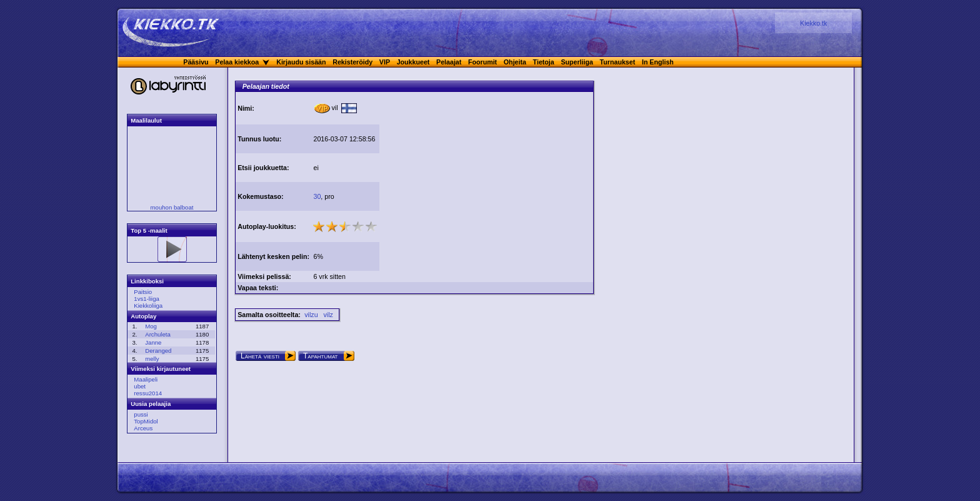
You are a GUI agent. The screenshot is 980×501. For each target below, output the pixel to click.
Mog (151, 326)
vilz (328, 315)
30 (317, 196)
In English (658, 62)
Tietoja (544, 62)
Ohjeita (515, 62)
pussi (141, 414)
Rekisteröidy (352, 62)
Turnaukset (618, 62)
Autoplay (143, 316)
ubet (140, 386)
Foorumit (482, 62)
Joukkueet (413, 62)
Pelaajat (449, 62)
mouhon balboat (172, 207)
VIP (385, 62)
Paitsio (143, 292)
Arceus (143, 428)
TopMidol (146, 421)
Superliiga (577, 62)
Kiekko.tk (813, 23)
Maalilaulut (146, 120)
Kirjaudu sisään (301, 62)
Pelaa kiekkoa (237, 62)
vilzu (311, 315)
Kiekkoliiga (148, 306)
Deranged (158, 351)
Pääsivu (196, 62)
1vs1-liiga (147, 299)
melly (152, 359)
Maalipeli (146, 379)
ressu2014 (148, 393)
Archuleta (158, 334)
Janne (153, 342)
